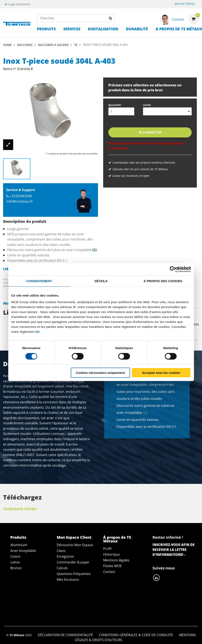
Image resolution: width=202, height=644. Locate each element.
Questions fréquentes (74, 574)
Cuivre (15, 556)
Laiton (15, 562)
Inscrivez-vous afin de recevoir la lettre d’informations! (174, 550)
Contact (109, 572)
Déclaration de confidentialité (65, 600)
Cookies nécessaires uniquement (100, 373)
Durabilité (137, 29)
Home (7, 45)
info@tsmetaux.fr (20, 201)
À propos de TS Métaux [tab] (117, 539)
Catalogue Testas (19, 509)
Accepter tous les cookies (161, 373)
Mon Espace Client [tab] (74, 537)
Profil (107, 549)
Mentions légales (116, 560)
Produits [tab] (18, 537)
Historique (111, 554)
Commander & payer (73, 562)
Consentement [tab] (39, 281)
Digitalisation (103, 29)
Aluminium (19, 545)
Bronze (16, 568)
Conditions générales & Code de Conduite (136, 600)
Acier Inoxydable (23, 551)
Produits (46, 29)
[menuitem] (170, 4)
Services (72, 29)
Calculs (62, 568)
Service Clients (185, 4)
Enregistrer (66, 556)
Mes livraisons (68, 579)
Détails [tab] (101, 281)
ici (37, 331)
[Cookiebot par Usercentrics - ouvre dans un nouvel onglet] (173, 269)
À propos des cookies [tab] (163, 281)
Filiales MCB (112, 566)
